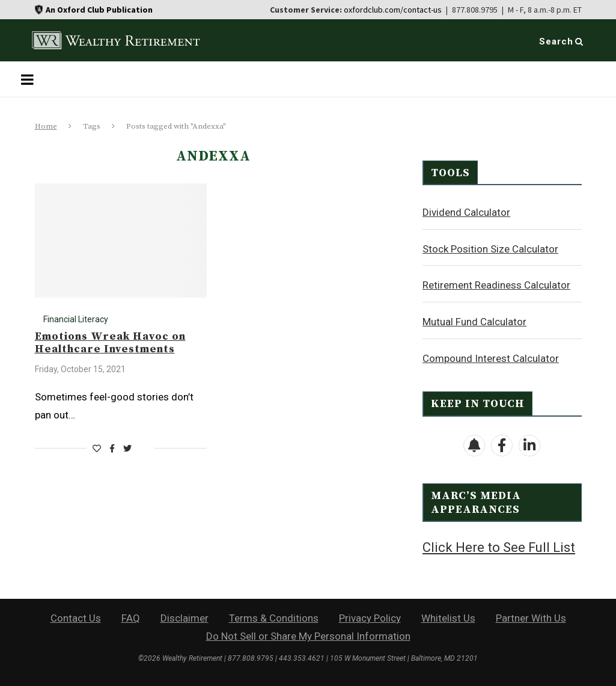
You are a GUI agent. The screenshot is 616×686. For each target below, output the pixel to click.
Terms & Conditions (274, 617)
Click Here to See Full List (499, 547)
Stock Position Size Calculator (490, 248)
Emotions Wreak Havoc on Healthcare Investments (110, 343)
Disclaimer (184, 617)
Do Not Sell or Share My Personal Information (308, 635)
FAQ (131, 617)
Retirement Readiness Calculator (496, 284)
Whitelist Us (448, 617)
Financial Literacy (76, 319)
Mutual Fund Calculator (474, 321)
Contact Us (76, 617)
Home (46, 126)
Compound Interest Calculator (491, 358)
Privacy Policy (370, 617)
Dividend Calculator (466, 212)
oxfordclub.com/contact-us (393, 10)
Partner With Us (531, 617)
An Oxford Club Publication (99, 10)
